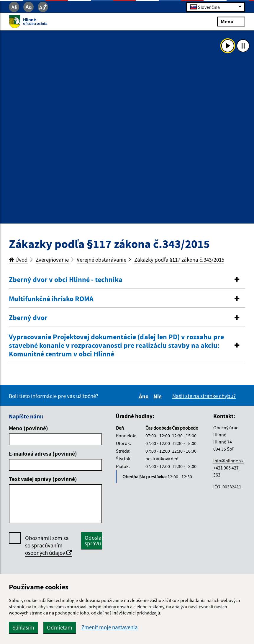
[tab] (127, 280)
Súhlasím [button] (23, 627)
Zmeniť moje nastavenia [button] (110, 627)
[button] (127, 280)
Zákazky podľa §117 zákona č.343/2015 (179, 260)
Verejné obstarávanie (101, 260)
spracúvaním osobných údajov (49, 549)
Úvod (18, 260)
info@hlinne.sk (228, 461)
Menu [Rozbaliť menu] (231, 21)
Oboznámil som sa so (49, 546)
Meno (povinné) (28, 428)
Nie (158, 396)
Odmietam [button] (60, 627)
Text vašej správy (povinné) (43, 479)
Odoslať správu (94, 541)
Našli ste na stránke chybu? (204, 396)
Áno (145, 396)
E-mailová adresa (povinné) (43, 454)
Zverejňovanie (52, 260)
